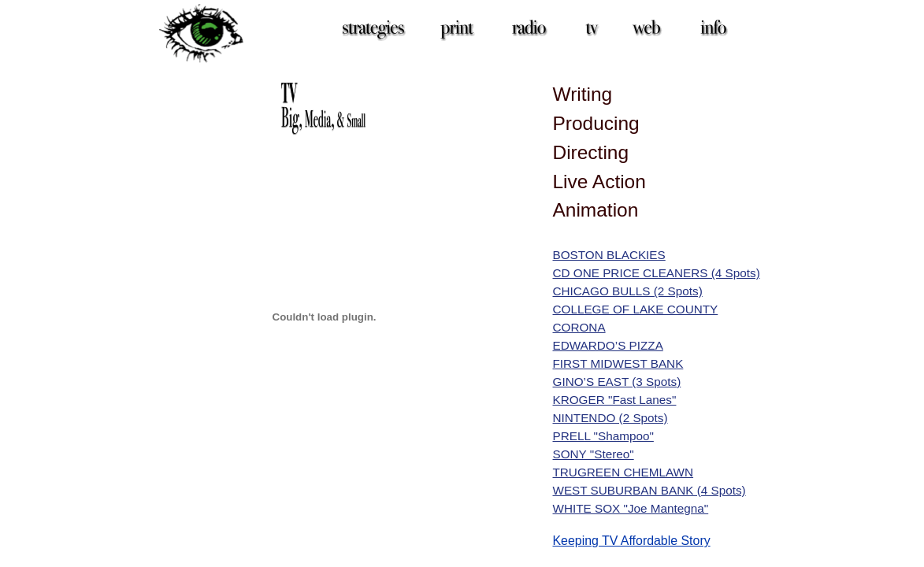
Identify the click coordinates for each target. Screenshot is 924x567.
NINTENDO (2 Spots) (610, 418)
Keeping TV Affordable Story (632, 541)
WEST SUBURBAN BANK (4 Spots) (649, 490)
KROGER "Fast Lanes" (615, 400)
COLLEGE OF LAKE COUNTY (636, 309)
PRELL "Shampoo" (603, 436)
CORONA (579, 327)
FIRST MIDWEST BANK (618, 363)
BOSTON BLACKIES (609, 255)
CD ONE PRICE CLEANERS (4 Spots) (657, 273)
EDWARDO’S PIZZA (608, 345)
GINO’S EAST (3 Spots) (617, 382)
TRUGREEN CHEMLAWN (623, 472)
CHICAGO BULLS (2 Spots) (628, 291)
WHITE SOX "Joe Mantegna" (631, 508)
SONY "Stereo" (594, 454)
